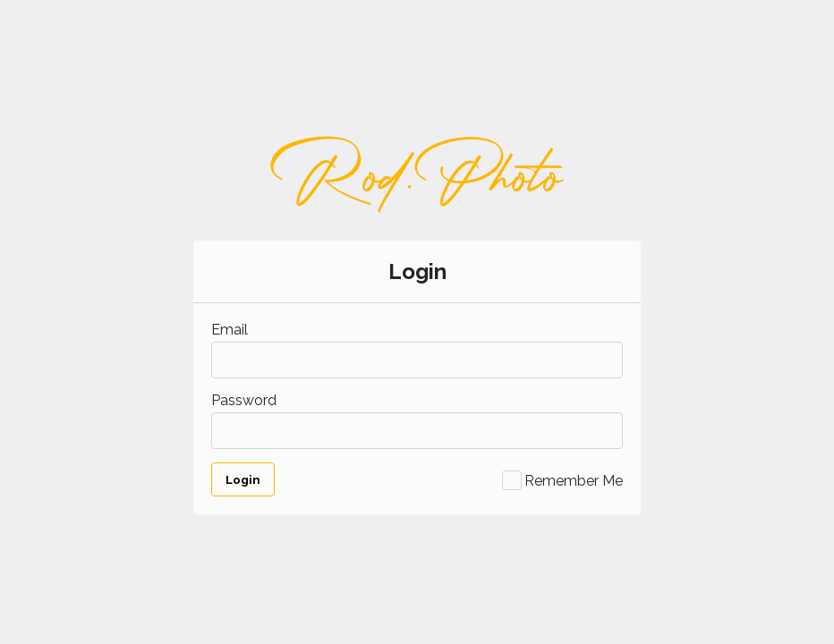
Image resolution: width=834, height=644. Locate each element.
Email (230, 330)
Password (244, 400)
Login (243, 479)
